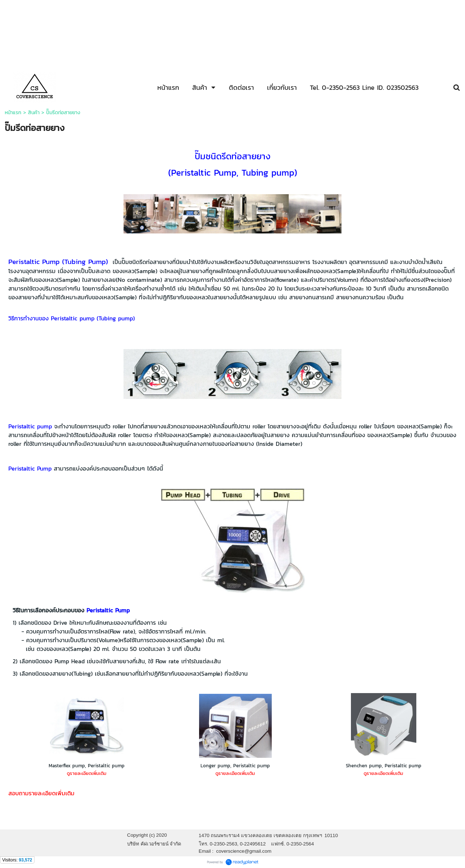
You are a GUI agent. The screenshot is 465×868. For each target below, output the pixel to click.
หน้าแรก (13, 113)
